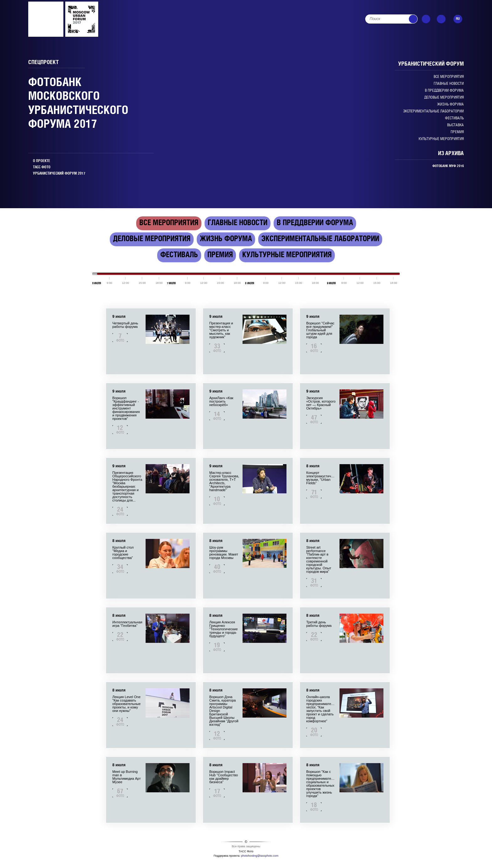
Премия (457, 132)
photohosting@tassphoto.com (260, 856)
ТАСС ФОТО (42, 167)
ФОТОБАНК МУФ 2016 (448, 166)
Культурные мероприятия (441, 139)
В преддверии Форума (444, 91)
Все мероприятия (449, 77)
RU (458, 19)
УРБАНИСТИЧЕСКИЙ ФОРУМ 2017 (59, 174)
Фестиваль (454, 118)
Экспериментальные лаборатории (433, 111)
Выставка (455, 125)
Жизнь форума (450, 104)
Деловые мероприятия (444, 98)
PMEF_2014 (82, 19)
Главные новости (449, 84)
